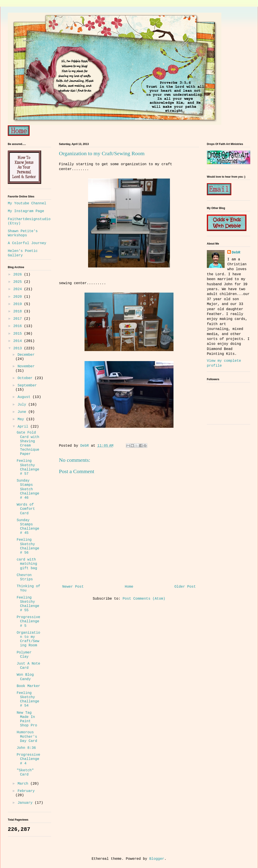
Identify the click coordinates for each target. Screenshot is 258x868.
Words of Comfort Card (26, 509)
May (22, 419)
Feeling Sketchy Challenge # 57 (28, 467)
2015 (19, 334)
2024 (19, 289)
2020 (19, 297)
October (26, 378)
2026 (19, 275)
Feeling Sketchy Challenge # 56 (28, 546)
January (26, 803)
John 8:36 (26, 748)
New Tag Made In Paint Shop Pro (27, 719)
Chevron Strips (25, 577)
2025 (19, 282)
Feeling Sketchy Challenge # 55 (28, 604)
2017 (19, 319)
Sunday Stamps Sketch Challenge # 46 (28, 489)
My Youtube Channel (27, 203)
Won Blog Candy (25, 677)
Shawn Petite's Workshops (23, 233)
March (24, 784)
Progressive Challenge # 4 (28, 759)
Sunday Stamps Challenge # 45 (28, 527)
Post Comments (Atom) (144, 599)
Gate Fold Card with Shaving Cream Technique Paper (28, 443)
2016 (19, 326)
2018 (19, 311)
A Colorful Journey (27, 243)
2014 (19, 341)
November (26, 366)
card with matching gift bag (27, 564)
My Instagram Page (26, 211)
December (26, 355)
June (23, 412)
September (27, 386)
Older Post (185, 587)
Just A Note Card (28, 666)
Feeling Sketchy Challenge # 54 (28, 699)
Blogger (157, 859)
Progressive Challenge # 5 (28, 621)
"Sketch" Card (25, 773)
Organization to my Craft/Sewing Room (28, 639)
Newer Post (73, 587)
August (25, 397)
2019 (19, 304)
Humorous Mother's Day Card (27, 737)
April (24, 427)
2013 (19, 348)
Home (129, 587)
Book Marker (28, 686)
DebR (236, 253)
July (23, 405)
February (26, 791)
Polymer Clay (24, 655)
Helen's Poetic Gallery (23, 253)
